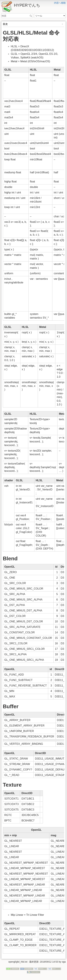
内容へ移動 (60, 3)
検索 (31, 16)
